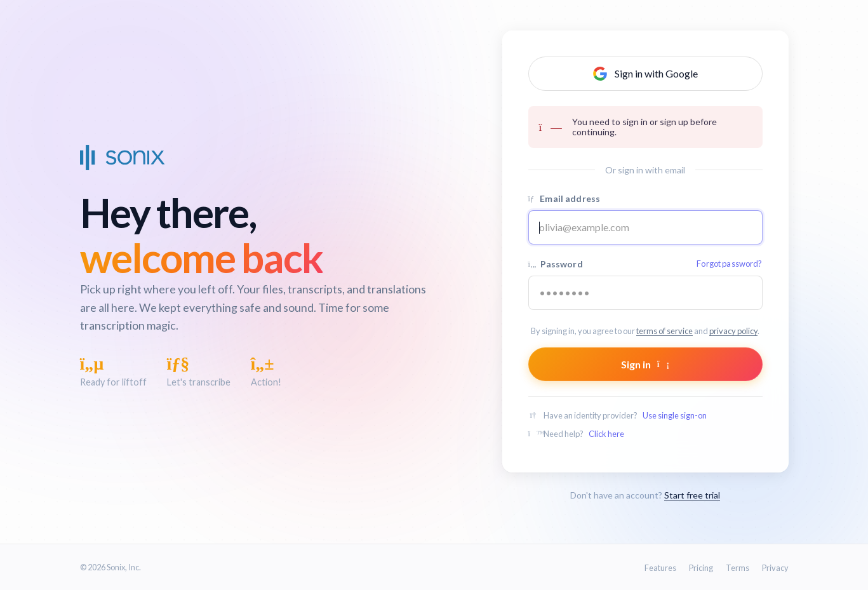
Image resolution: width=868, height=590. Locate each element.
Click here (606, 434)
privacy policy (733, 331)
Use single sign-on (675, 415)
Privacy (775, 568)
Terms (738, 568)
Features (660, 568)
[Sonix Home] (123, 158)
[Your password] (645, 293)
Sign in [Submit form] (645, 364)
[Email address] (645, 227)
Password (645, 264)
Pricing (701, 568)
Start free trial (692, 495)
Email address (564, 198)
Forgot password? (729, 264)
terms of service (664, 331)
